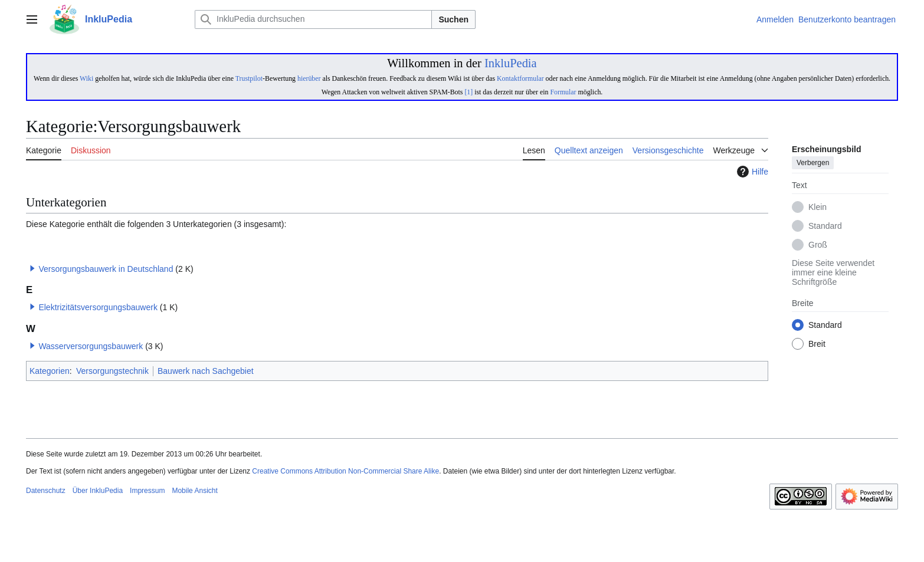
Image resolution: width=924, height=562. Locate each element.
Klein (817, 208)
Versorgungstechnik (112, 371)
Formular (563, 92)
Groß (818, 245)
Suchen (453, 19)
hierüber (309, 78)
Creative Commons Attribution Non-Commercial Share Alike (345, 471)
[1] (468, 92)
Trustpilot (249, 78)
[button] (32, 268)
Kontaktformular (520, 78)
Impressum (147, 491)
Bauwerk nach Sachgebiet (206, 371)
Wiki (86, 78)
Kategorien (50, 371)
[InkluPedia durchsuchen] (313, 19)
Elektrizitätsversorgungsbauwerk (98, 307)
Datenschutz (46, 491)
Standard (825, 226)
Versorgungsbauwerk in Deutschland (106, 269)
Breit (817, 344)
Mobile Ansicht (194, 491)
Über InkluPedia (98, 491)
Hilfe (751, 172)
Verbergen (813, 163)
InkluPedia (511, 63)
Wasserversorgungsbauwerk (91, 346)
